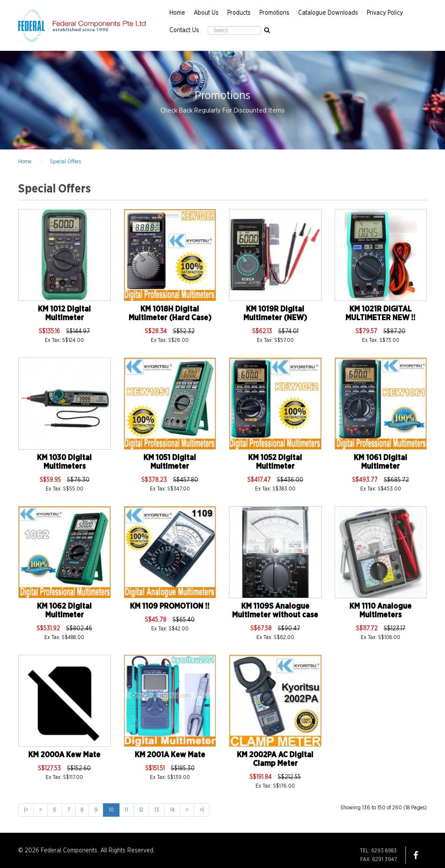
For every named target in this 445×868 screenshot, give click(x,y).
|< (26, 810)
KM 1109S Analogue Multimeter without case (275, 611)
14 (172, 810)
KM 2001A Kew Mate (170, 755)
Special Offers (65, 162)
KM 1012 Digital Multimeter (64, 314)
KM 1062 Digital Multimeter (64, 611)
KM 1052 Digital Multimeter (275, 462)
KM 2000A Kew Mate (64, 755)
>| (202, 810)
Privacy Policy (385, 13)
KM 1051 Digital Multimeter (170, 462)
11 (126, 810)
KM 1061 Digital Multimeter (380, 462)
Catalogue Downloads (328, 13)
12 (141, 810)
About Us (206, 13)
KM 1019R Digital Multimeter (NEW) (275, 314)
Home (177, 13)
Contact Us (184, 30)
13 (157, 810)
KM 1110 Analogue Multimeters (380, 611)
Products (239, 13)
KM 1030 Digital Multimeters (64, 462)
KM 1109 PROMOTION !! (170, 606)
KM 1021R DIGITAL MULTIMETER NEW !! (380, 314)
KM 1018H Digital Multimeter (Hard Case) (170, 314)
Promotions (274, 13)
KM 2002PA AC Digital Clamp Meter (275, 759)
